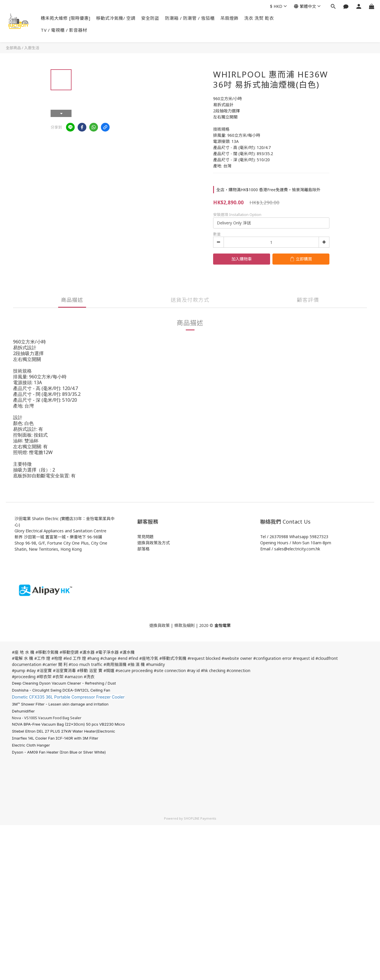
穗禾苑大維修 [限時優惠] (66, 18)
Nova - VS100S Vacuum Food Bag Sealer (47, 718)
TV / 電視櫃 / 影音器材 (64, 30)
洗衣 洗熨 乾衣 (259, 18)
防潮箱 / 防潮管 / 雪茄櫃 (190, 18)
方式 (166, 543)
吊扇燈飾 (229, 18)
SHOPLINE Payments (200, 818)
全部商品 (13, 48)
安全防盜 (150, 18)
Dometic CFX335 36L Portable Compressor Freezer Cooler (68, 697)
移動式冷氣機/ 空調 (116, 18)
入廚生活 (32, 48)
